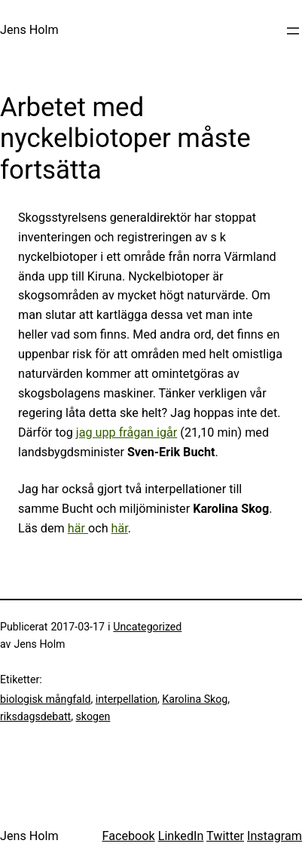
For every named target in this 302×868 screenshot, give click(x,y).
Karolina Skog (195, 699)
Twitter (225, 836)
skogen (93, 716)
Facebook (128, 836)
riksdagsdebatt (35, 716)
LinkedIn (181, 836)
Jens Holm (29, 30)
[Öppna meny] (293, 31)
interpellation (127, 699)
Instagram (275, 836)
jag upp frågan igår (127, 432)
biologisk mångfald (45, 699)
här (78, 528)
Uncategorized (147, 627)
